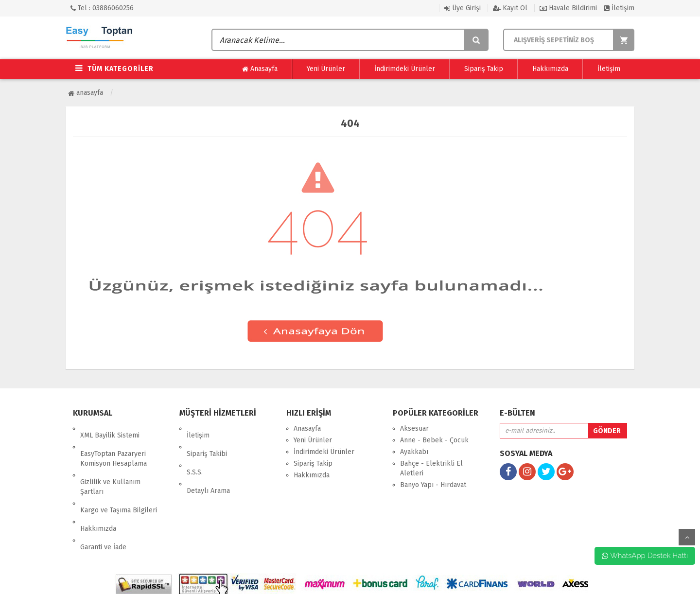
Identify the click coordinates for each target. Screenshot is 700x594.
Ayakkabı (414, 452)
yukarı (687, 537)
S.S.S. (195, 452)
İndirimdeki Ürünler (405, 69)
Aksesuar (414, 428)
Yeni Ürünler (326, 69)
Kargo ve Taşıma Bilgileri (119, 483)
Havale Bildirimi (568, 8)
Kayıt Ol (510, 8)
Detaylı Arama (208, 463)
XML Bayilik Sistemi (110, 428)
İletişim (619, 8)
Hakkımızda (550, 69)
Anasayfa (260, 69)
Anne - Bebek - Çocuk (434, 440)
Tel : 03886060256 (102, 8)
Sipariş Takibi (207, 440)
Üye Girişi (463, 8)
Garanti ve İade (103, 506)
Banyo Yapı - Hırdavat (433, 485)
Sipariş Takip (484, 69)
